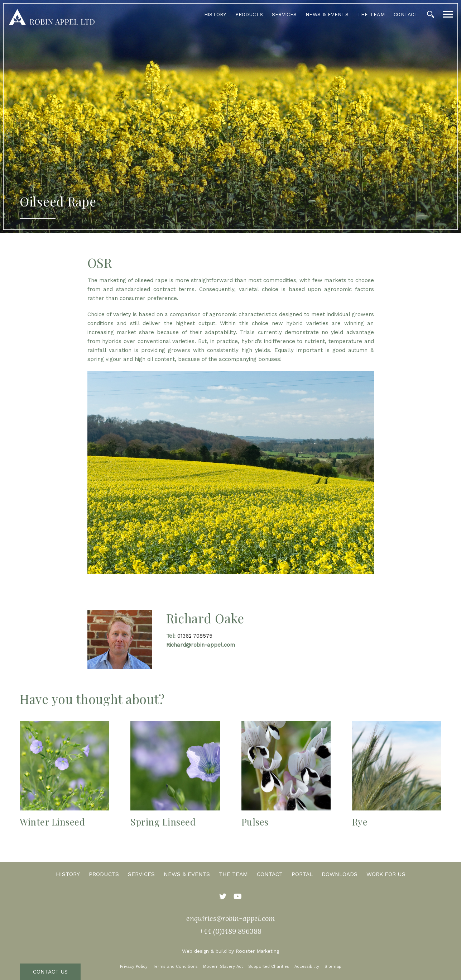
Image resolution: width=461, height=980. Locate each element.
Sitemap (333, 967)
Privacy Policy (134, 967)
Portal (302, 874)
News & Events (327, 14)
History (215, 14)
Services (284, 14)
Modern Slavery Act (223, 967)
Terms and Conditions (175, 967)
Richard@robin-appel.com (201, 645)
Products (249, 14)
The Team (371, 14)
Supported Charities (269, 967)
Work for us (386, 874)
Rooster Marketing (257, 951)
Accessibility (307, 967)
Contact (406, 14)
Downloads (340, 874)
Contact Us (50, 972)
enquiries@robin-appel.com (231, 918)
